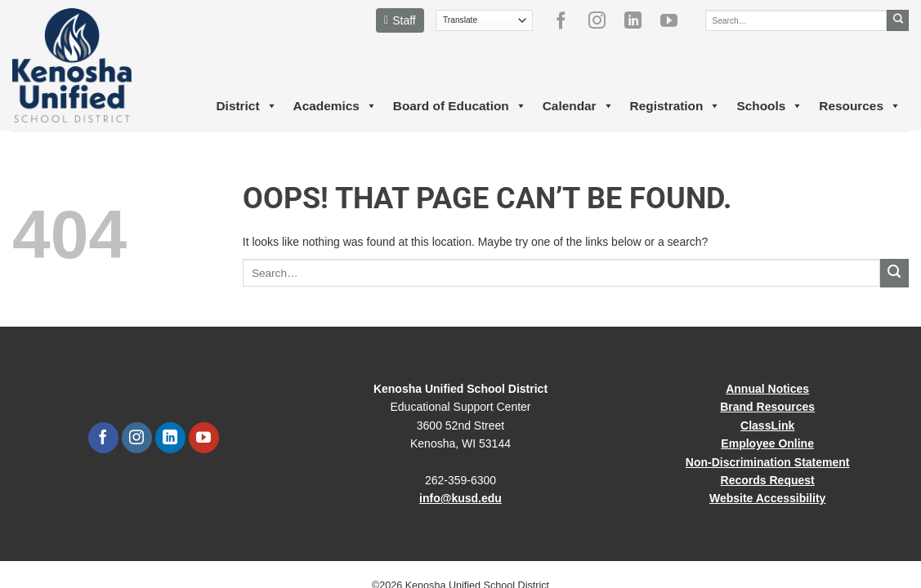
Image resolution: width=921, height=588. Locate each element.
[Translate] (484, 20)
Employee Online (767, 443)
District (246, 106)
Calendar (578, 106)
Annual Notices (767, 389)
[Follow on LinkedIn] (639, 20)
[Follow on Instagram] (603, 20)
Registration (675, 106)
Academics (335, 106)
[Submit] (898, 20)
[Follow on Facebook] (567, 20)
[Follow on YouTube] (675, 20)
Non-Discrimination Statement (768, 462)
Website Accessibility (767, 498)
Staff (400, 20)
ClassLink (767, 425)
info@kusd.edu (460, 498)
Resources (860, 106)
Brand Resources (767, 407)
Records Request (768, 480)
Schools (769, 106)
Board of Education (460, 106)
